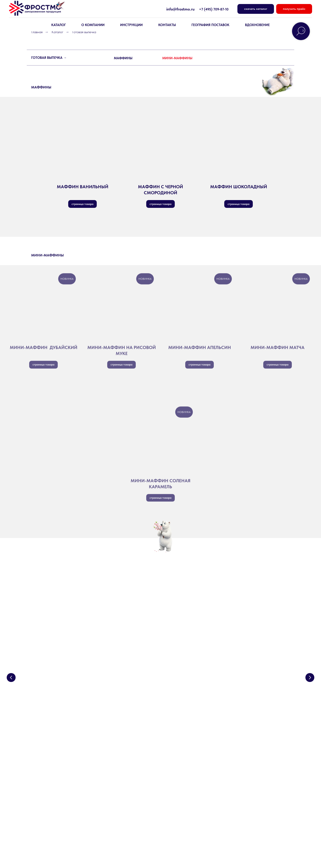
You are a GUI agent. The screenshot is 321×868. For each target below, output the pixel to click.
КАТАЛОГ (59, 25)
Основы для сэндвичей (49, 795)
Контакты (105, 771)
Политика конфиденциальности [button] (49, 841)
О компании (108, 755)
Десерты (38, 763)
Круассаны (40, 787)
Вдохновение (175, 763)
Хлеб (35, 779)
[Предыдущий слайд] (11, 655)
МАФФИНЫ (123, 58)
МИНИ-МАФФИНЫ (177, 58)
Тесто (36, 771)
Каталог (57, 32)
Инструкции (131, 25)
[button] (294, 9)
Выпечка (38, 755)
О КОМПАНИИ (93, 25)
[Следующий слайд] (310, 655)
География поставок (210, 25)
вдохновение (257, 25)
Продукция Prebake (46, 803)
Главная (37, 32)
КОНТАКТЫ (167, 25)
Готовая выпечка (44, 811)
